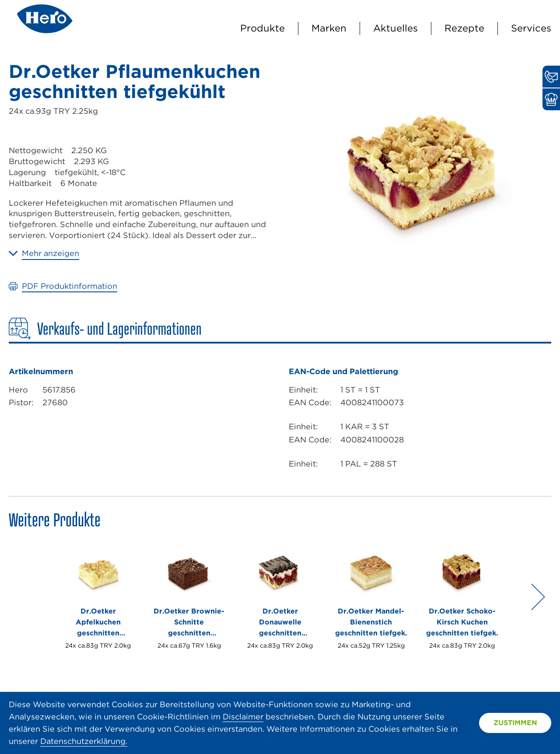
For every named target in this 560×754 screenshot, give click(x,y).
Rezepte (464, 28)
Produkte (262, 28)
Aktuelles (395, 28)
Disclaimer (243, 717)
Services (531, 28)
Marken (329, 28)
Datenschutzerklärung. (84, 741)
